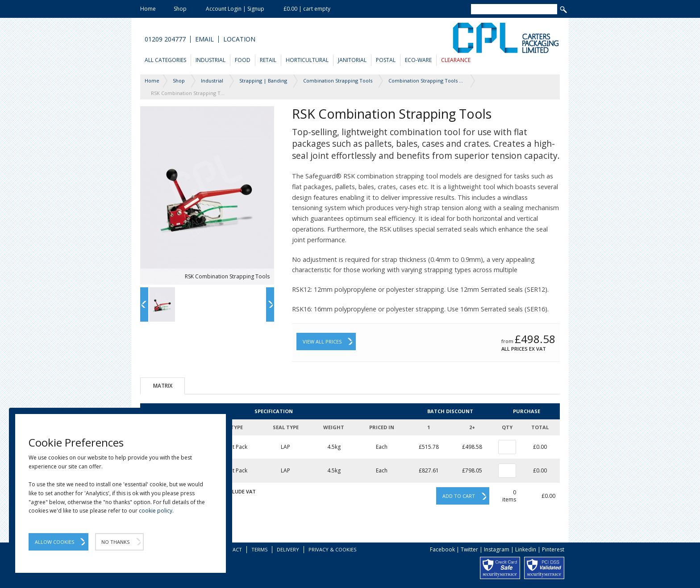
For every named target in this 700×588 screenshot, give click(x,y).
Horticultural (307, 60)
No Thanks (115, 542)
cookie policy (156, 511)
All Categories (165, 60)
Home (148, 9)
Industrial (210, 60)
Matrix (163, 386)
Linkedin (526, 549)
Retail (268, 60)
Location (239, 39)
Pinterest (553, 549)
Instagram (497, 549)
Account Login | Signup (235, 9)
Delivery (288, 549)
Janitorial (352, 60)
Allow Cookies (54, 542)
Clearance (456, 60)
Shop (180, 9)
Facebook (442, 549)
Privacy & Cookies (332, 549)
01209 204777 (165, 39)
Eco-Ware (418, 60)
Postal (386, 60)
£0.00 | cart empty (307, 9)
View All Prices (322, 342)
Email (204, 39)
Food (243, 60)
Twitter (469, 549)
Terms (259, 549)
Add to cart (459, 496)
